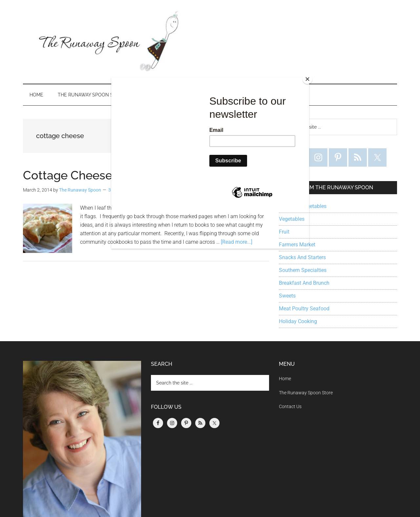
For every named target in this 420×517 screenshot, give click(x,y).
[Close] (307, 79)
